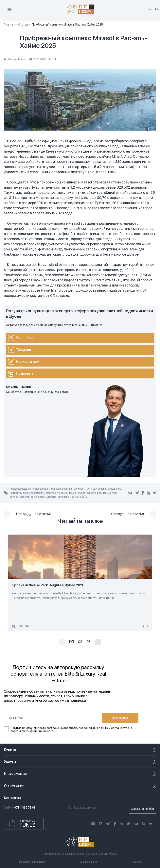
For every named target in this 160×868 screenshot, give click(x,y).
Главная (9, 25)
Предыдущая (27, 514)
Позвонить (21, 374)
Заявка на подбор (142, 809)
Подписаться (120, 718)
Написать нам (24, 362)
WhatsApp (20, 338)
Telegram (19, 350)
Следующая (134, 514)
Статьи (23, 25)
